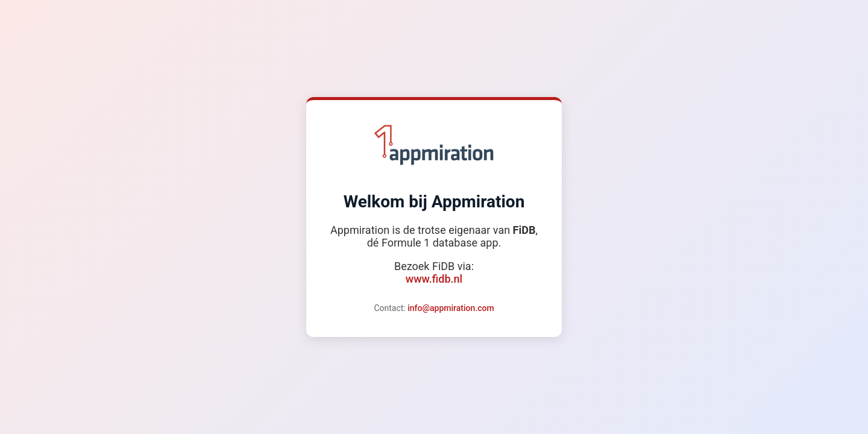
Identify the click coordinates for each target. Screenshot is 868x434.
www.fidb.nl (434, 279)
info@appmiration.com (451, 308)
